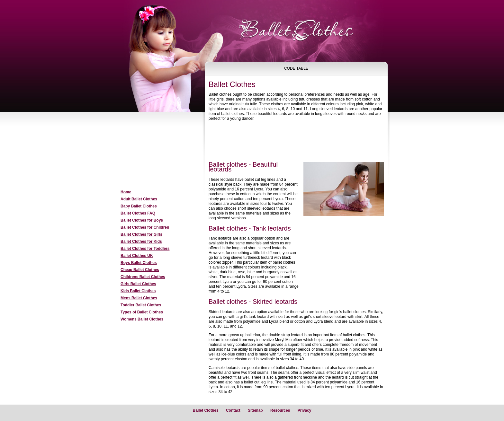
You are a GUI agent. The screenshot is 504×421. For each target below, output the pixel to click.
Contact (233, 410)
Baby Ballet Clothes (139, 206)
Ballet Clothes (206, 410)
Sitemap (255, 410)
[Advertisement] (156, 151)
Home (126, 192)
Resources (280, 410)
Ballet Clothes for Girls (141, 234)
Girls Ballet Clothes (138, 284)
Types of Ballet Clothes (142, 312)
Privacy (305, 410)
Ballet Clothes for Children (145, 227)
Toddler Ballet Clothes (141, 305)
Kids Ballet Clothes (138, 291)
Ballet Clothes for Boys (142, 220)
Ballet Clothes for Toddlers (145, 249)
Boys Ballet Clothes (139, 263)
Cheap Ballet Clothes (140, 270)
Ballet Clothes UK (137, 256)
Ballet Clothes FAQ (138, 213)
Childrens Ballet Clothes (143, 277)
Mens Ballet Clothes (139, 298)
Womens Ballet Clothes (142, 319)
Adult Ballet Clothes (139, 199)
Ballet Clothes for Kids (141, 241)
